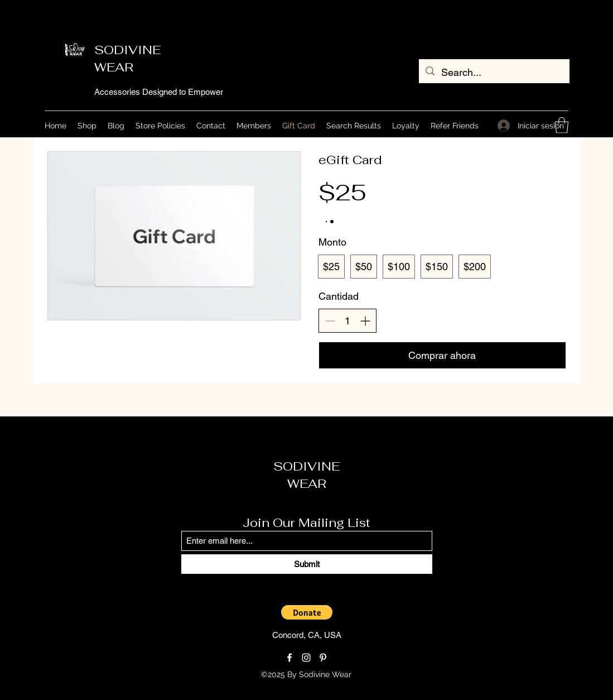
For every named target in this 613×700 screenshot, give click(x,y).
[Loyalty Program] (398, 675)
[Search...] (494, 73)
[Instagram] (306, 658)
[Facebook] (289, 658)
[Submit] (307, 564)
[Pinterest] (323, 658)
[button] (562, 125)
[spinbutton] (347, 321)
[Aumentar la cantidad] (365, 321)
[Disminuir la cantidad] (330, 321)
